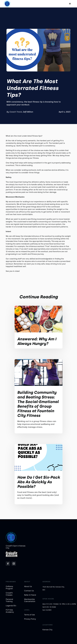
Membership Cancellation (30, 600)
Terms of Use (30, 615)
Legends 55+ (11, 606)
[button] (70, 4)
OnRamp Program (9, 588)
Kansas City (47, 630)
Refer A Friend (30, 595)
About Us (28, 586)
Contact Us (29, 591)
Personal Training (9, 600)
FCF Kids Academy (10, 611)
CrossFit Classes (9, 594)
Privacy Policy (30, 619)
